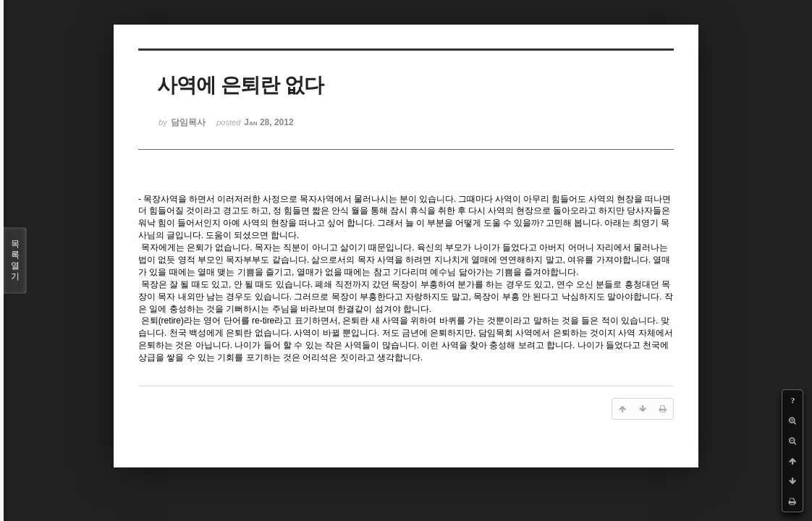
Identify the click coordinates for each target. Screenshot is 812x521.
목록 (15, 260)
